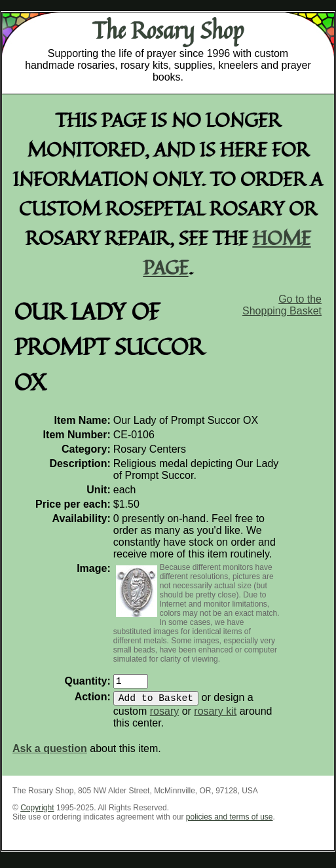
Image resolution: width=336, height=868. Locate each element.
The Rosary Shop (168, 30)
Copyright (37, 813)
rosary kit (215, 716)
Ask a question (50, 754)
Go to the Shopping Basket (282, 305)
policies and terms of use (230, 822)
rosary (164, 716)
